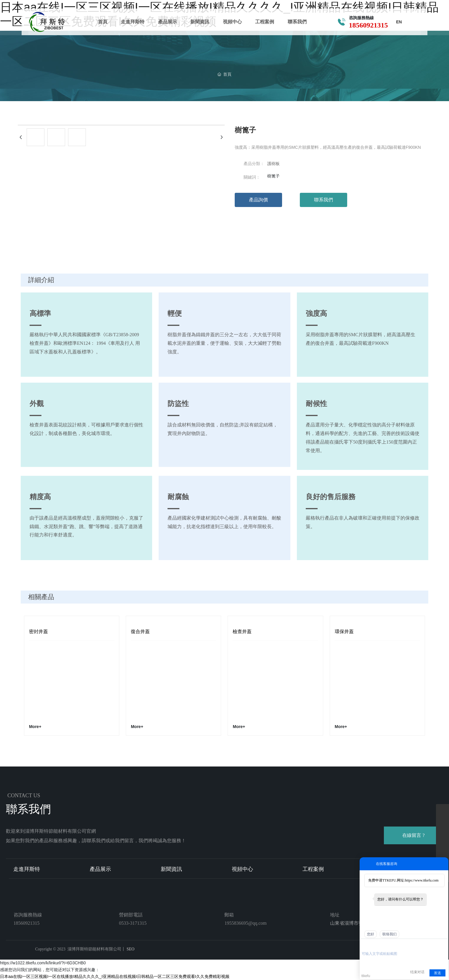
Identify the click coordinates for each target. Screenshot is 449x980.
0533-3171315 (133, 923)
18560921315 (367, 25)
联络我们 (390, 934)
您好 (371, 934)
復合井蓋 (140, 631)
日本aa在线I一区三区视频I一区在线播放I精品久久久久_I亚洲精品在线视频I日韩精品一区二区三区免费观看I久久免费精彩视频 (115, 976)
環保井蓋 (344, 631)
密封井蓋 (38, 631)
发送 (437, 973)
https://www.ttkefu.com (422, 880)
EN (397, 22)
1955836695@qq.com (245, 923)
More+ (35, 727)
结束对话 (417, 972)
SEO (130, 949)
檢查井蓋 (242, 631)
